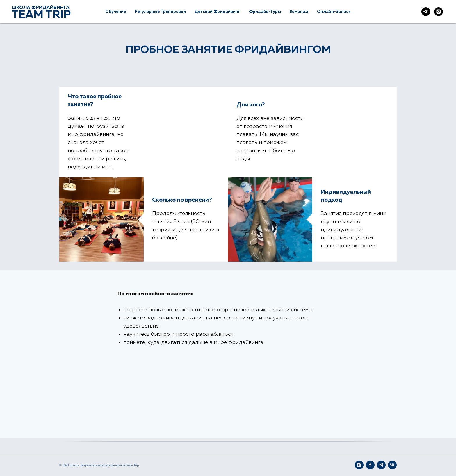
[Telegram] (381, 465)
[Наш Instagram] (439, 12)
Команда (299, 12)
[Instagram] (359, 465)
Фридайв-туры (265, 12)
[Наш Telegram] (426, 12)
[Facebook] (370, 465)
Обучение (116, 12)
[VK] (392, 465)
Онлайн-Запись (334, 12)
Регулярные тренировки (160, 12)
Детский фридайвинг (217, 12)
